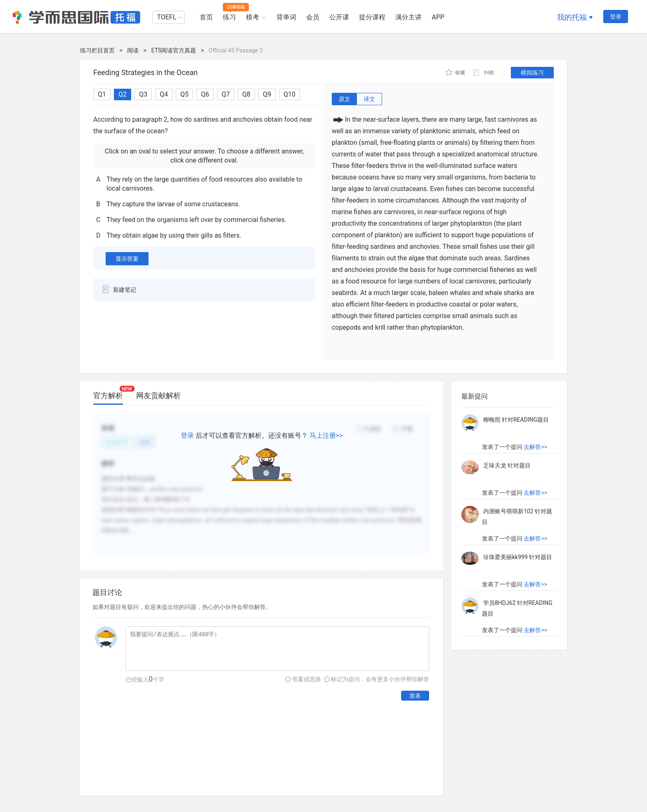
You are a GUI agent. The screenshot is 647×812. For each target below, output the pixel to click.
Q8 (246, 94)
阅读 (133, 50)
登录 (616, 17)
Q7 (226, 94)
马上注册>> (326, 436)
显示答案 (127, 259)
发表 (415, 696)
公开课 (339, 17)
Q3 (143, 94)
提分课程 (372, 17)
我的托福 (572, 17)
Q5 (184, 94)
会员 (313, 17)
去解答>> (535, 447)
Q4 (164, 94)
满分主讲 (409, 17)
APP (438, 17)
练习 (229, 17)
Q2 (123, 94)
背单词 (286, 17)
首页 (206, 17)
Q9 (267, 94)
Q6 (205, 94)
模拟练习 (532, 73)
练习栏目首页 (97, 50)
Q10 (289, 94)
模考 (253, 17)
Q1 (102, 94)
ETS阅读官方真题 (174, 50)
